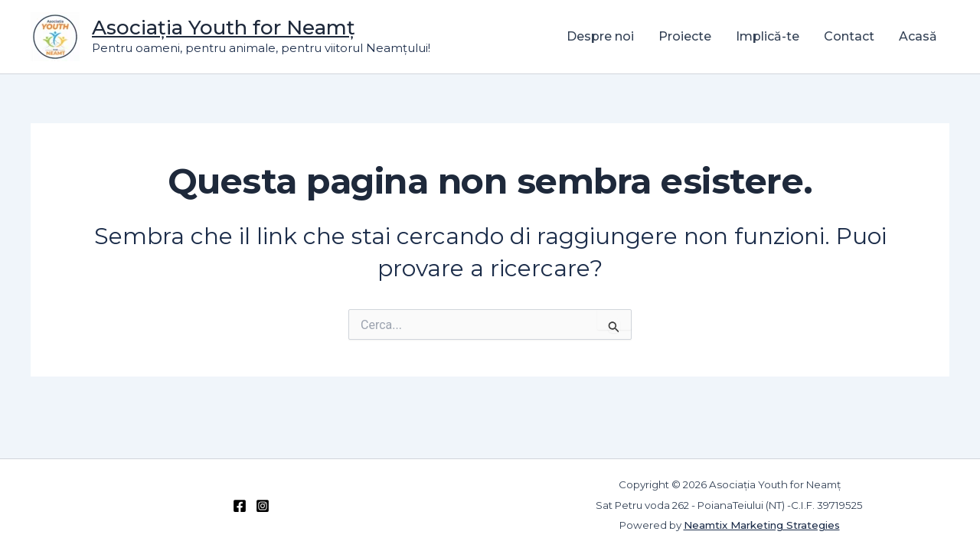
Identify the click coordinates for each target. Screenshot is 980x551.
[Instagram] (263, 506)
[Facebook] (240, 506)
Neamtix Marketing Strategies (762, 525)
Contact (849, 36)
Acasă (918, 36)
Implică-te (768, 36)
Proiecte (685, 36)
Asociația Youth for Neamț (224, 28)
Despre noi (600, 36)
